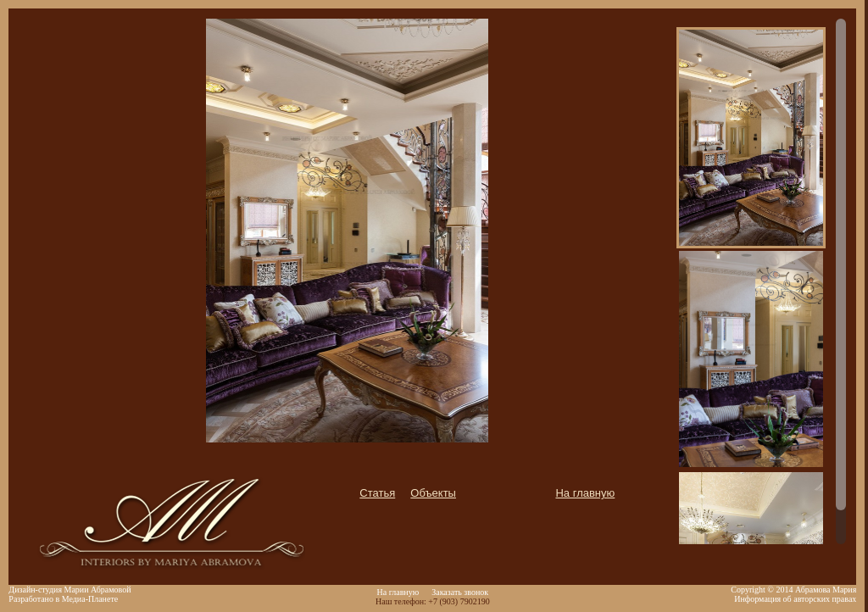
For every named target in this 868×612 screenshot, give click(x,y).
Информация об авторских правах (795, 599)
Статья (377, 493)
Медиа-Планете (90, 599)
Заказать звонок (460, 592)
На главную (585, 493)
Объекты (433, 493)
